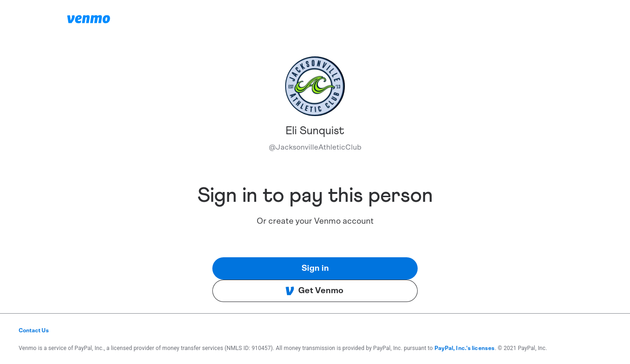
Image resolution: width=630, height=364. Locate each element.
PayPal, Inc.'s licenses (465, 348)
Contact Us (34, 330)
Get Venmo (314, 291)
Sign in (315, 268)
